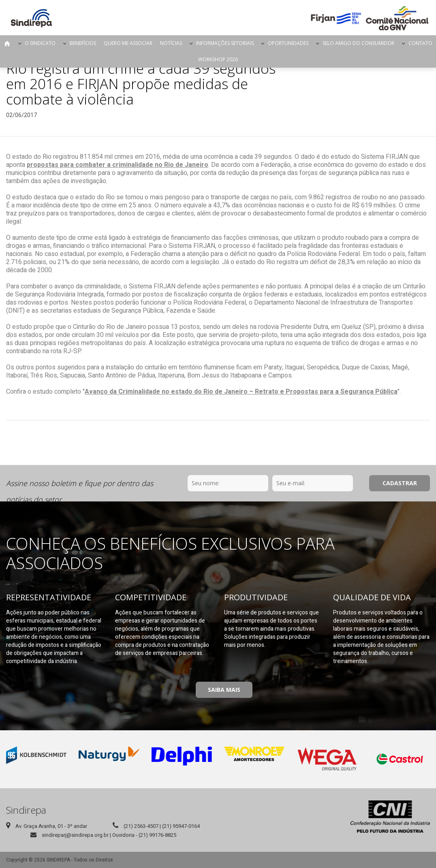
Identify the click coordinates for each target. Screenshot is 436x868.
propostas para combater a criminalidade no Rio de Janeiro (118, 165)
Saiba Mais (224, 690)
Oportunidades (288, 43)
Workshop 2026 (218, 59)
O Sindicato (40, 43)
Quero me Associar (128, 43)
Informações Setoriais (225, 43)
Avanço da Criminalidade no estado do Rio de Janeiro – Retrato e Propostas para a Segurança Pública (241, 392)
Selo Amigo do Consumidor (358, 43)
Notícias (171, 43)
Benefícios (83, 43)
